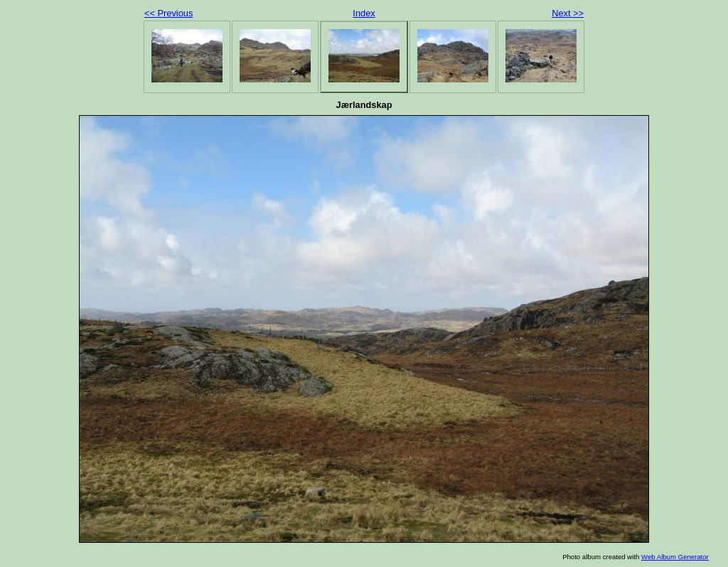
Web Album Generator (675, 557)
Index (364, 13)
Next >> (568, 13)
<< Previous (168, 13)
